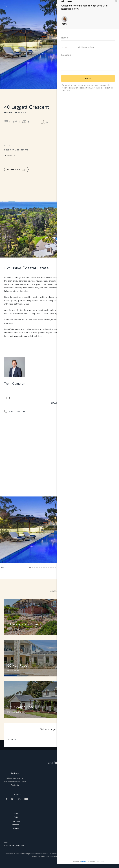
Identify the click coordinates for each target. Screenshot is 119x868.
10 (51, 568)
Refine (12, 739)
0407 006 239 (17, 412)
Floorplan (14, 170)
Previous (2, 568)
